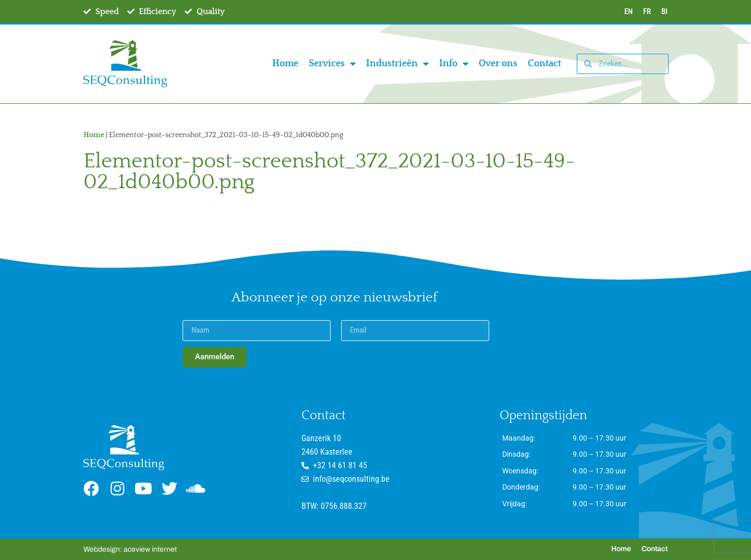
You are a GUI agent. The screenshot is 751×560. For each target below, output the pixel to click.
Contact (544, 64)
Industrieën (397, 64)
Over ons (498, 64)
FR (647, 11)
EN (628, 11)
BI (664, 11)
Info (454, 64)
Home (285, 64)
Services (332, 64)
